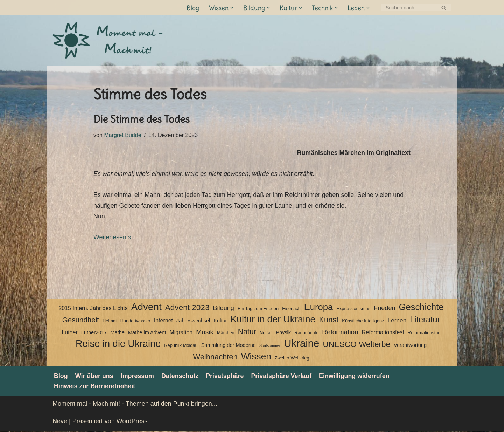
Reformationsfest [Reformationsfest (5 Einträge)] (383, 333)
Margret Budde (123, 135)
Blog (193, 8)
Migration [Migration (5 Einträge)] (181, 333)
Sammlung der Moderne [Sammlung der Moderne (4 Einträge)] (229, 346)
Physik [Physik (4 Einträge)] (283, 333)
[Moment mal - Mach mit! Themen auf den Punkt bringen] (108, 40)
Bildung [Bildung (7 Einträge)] (223, 309)
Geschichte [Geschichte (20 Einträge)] (421, 308)
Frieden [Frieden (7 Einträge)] (384, 309)
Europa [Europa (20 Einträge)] (319, 308)
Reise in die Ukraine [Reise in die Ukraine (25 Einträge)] (118, 345)
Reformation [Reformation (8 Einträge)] (340, 333)
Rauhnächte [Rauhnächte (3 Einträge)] (306, 333)
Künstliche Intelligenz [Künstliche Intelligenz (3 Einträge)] (363, 322)
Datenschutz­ (181, 377)
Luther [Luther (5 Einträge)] (69, 333)
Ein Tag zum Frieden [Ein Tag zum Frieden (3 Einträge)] (258, 309)
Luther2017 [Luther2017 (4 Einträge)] (94, 333)
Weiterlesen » (113, 238)
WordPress (132, 422)
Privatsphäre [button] (226, 377)
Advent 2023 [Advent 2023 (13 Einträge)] (187, 308)
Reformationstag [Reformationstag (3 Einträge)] (424, 333)
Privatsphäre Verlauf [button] (283, 377)
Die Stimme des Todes (142, 119)
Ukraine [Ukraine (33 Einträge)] (302, 345)
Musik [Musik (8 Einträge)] (205, 333)
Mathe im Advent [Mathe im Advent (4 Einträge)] (147, 333)
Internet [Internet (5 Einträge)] (163, 321)
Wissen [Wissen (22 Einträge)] (256, 357)
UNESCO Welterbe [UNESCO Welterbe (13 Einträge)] (356, 345)
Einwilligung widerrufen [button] (356, 377)
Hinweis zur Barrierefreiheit (95, 387)
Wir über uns (94, 377)
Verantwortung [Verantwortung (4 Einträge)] (410, 346)
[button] (232, 8)
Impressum (138, 377)
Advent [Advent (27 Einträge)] (146, 308)
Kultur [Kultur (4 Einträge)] (220, 322)
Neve (60, 422)
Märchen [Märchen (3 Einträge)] (226, 333)
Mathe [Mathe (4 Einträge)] (117, 333)
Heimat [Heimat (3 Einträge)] (110, 322)
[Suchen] (409, 8)
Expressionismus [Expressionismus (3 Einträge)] (353, 309)
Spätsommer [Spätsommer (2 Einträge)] (270, 347)
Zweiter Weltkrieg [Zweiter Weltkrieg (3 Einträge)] (292, 359)
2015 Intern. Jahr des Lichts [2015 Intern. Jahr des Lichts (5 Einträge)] (93, 309)
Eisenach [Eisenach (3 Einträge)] (291, 309)
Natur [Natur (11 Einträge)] (247, 332)
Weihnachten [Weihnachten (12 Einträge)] (215, 358)
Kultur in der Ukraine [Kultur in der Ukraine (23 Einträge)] (273, 320)
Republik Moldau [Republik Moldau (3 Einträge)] (181, 346)
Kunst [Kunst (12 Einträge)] (329, 321)
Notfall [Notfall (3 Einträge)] (266, 333)
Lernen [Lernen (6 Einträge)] (397, 321)
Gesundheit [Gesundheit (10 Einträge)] (81, 321)
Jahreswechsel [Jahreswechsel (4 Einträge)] (193, 322)
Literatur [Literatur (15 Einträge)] (425, 321)
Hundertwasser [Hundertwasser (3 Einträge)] (135, 322)
